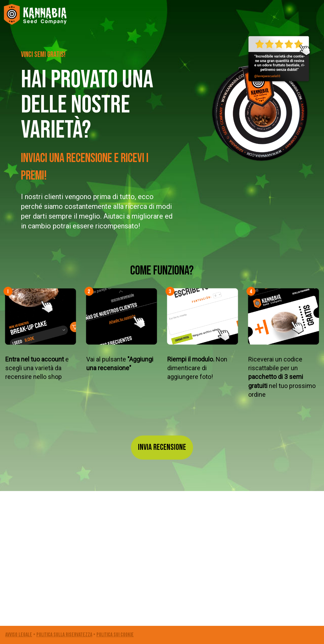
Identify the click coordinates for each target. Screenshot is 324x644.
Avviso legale (19, 635)
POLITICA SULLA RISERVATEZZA (64, 635)
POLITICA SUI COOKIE (115, 635)
